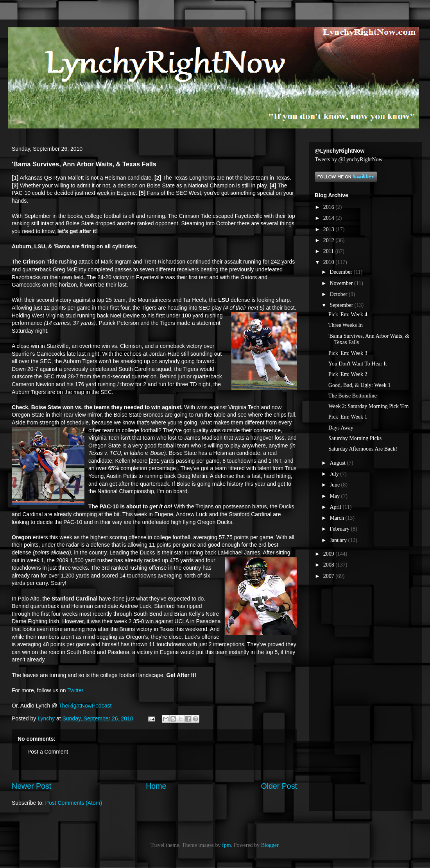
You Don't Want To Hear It (358, 364)
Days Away (341, 428)
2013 (330, 229)
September (342, 305)
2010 (330, 262)
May (335, 496)
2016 (330, 207)
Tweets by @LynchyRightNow (349, 160)
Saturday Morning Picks (355, 438)
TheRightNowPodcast (85, 706)
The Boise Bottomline (353, 396)
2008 (330, 565)
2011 (329, 251)
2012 (330, 240)
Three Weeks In (346, 325)
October (339, 294)
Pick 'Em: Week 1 (348, 417)
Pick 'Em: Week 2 (348, 374)
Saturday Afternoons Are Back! (363, 449)
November (342, 283)
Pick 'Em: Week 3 (348, 353)
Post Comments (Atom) (74, 803)
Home (156, 786)
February (340, 529)
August (338, 463)
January (339, 540)
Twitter (75, 690)
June (335, 485)
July (335, 474)
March (337, 518)
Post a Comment (48, 752)
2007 (330, 576)
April (336, 507)
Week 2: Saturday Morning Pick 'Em (369, 406)
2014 (330, 218)
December (341, 272)
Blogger (270, 845)
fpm (227, 845)
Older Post (279, 786)
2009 (330, 554)
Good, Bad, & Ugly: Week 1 (359, 385)
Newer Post (31, 786)
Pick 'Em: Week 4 (348, 315)
